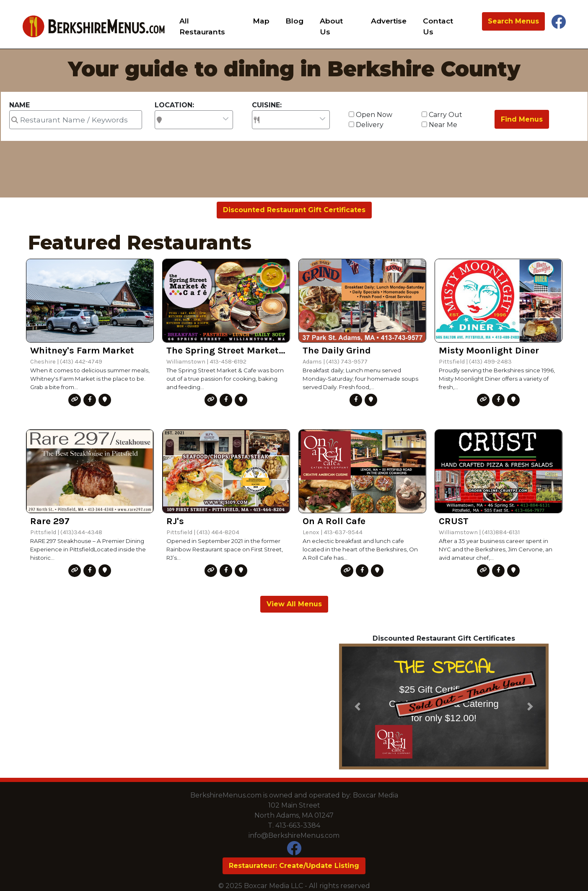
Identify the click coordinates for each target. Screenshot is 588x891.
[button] (358, 707)
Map (261, 21)
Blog (294, 21)
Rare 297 (50, 521)
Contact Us (438, 26)
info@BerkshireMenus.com (294, 835)
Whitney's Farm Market (82, 350)
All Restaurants (202, 26)
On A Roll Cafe (334, 521)
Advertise (389, 21)
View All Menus (294, 604)
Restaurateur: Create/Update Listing (294, 866)
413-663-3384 (298, 825)
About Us (331, 26)
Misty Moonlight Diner (489, 350)
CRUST (454, 521)
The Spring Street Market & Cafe (226, 350)
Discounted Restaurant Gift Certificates (294, 210)
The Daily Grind (337, 350)
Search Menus (513, 21)
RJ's (175, 521)
